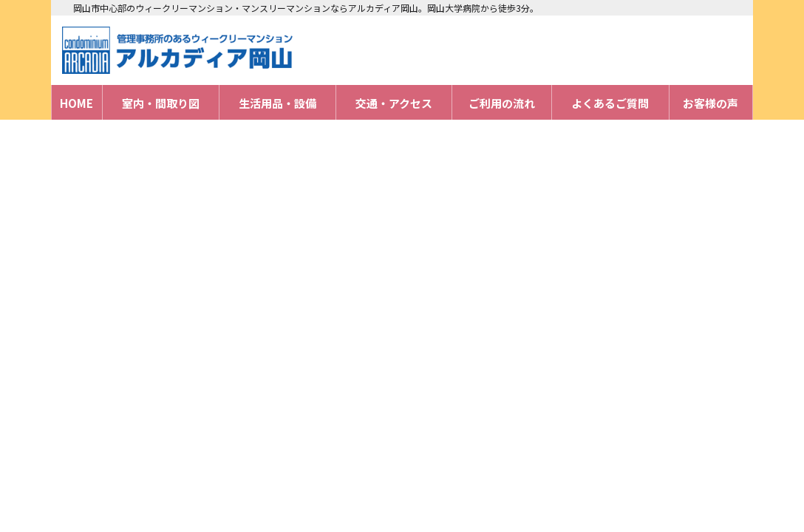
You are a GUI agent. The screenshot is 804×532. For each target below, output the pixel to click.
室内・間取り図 (161, 103)
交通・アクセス (394, 103)
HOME (76, 103)
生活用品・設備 (277, 103)
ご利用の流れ (502, 103)
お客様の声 (711, 103)
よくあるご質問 (610, 103)
